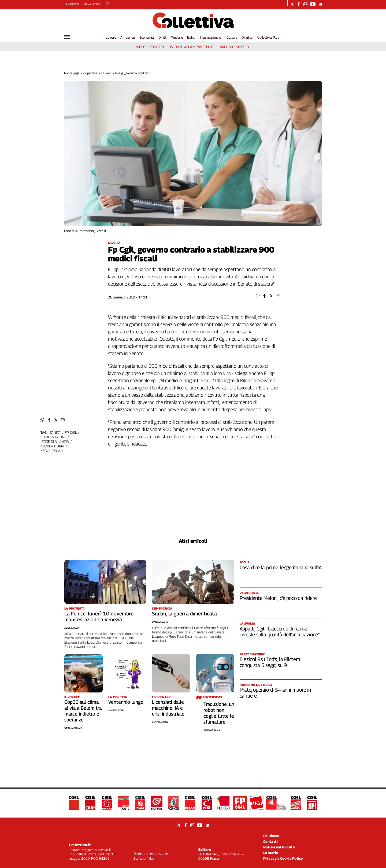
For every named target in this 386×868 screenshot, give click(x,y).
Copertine (90, 73)
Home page (72, 73)
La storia (271, 853)
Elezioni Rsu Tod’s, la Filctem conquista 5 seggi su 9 (270, 662)
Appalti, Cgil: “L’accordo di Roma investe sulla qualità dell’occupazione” (280, 632)
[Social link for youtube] (313, 4)
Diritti (163, 37)
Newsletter (92, 4)
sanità (55, 432)
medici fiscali (52, 451)
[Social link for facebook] (299, 4)
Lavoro (111, 37)
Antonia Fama (160, 722)
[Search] (108, 5)
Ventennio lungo (126, 702)
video (141, 47)
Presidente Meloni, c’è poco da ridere (278, 598)
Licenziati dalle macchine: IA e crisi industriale (168, 708)
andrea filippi (52, 446)
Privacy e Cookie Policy (283, 858)
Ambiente (128, 37)
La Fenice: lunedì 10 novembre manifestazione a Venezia (99, 617)
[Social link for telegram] (320, 4)
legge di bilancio (55, 442)
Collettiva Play (268, 37)
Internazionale (211, 37)
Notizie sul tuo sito (279, 847)
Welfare (177, 37)
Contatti (73, 4)
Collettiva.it (80, 845)
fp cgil (71, 432)
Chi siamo (271, 836)
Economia (147, 37)
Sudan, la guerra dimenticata (184, 614)
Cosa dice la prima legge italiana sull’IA (281, 567)
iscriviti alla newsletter (192, 47)
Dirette (247, 37)
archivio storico (234, 47)
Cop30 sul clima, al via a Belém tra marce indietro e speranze (83, 711)
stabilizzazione (53, 437)
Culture (232, 37)
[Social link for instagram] (305, 4)
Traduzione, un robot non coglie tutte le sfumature (219, 713)
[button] (258, 296)
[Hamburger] (67, 37)
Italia (191, 37)
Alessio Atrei (116, 710)
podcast (157, 47)
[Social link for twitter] (292, 4)
